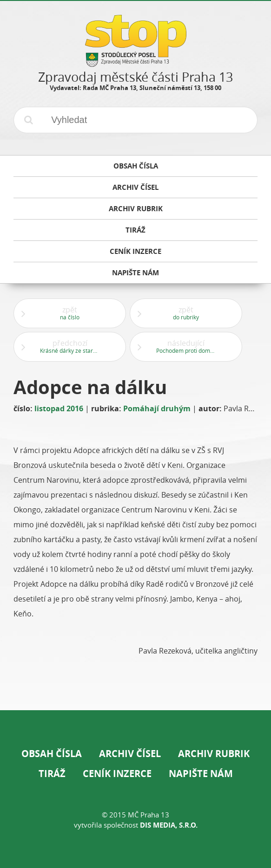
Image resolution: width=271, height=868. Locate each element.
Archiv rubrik (214, 754)
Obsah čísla (52, 754)
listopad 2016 (59, 408)
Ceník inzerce (117, 774)
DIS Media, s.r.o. (169, 825)
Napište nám (201, 774)
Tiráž (52, 774)
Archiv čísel (130, 754)
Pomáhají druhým (157, 408)
